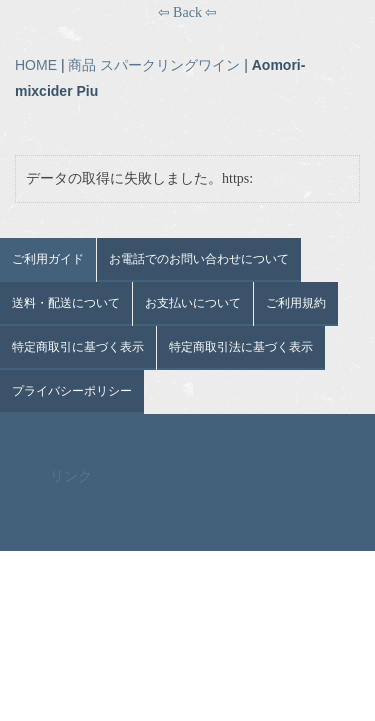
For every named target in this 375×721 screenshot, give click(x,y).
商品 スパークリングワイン (154, 65)
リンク (71, 476)
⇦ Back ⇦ (188, 12)
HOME (36, 65)
